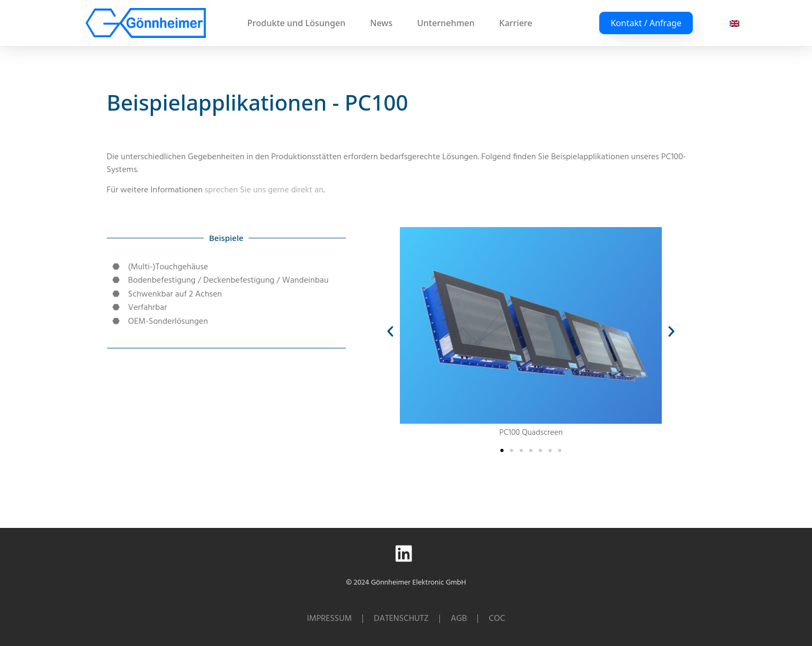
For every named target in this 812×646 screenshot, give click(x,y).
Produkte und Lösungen (299, 23)
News (384, 23)
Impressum (329, 619)
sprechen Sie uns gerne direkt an (264, 190)
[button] (390, 331)
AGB (459, 619)
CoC (497, 619)
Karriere (516, 23)
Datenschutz (401, 619)
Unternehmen (448, 23)
